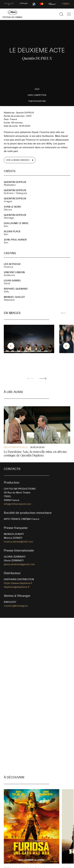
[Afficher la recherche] (61, 14)
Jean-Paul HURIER (15, 240)
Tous (63, 313)
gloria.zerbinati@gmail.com (19, 564)
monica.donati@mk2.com (18, 542)
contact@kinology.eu (16, 606)
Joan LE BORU (12, 207)
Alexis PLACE (12, 231)
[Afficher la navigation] (69, 14)
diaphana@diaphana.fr (17, 587)
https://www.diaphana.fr (18, 583)
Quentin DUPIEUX (15, 182)
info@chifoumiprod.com (17, 504)
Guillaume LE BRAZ (16, 223)
